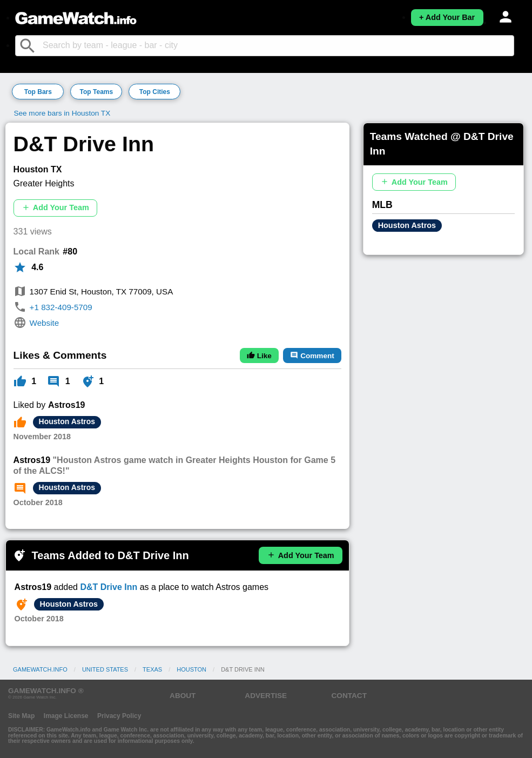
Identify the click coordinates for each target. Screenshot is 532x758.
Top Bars (38, 92)
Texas (152, 669)
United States (105, 669)
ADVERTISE (266, 696)
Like (259, 355)
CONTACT (349, 696)
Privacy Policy (119, 716)
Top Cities (155, 92)
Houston (191, 669)
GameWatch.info (40, 669)
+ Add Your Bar (447, 17)
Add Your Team (55, 208)
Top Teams (97, 92)
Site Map (21, 716)
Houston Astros (67, 421)
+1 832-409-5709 (61, 307)
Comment (312, 355)
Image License (66, 716)
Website (45, 323)
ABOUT (183, 696)
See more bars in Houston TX (62, 113)
